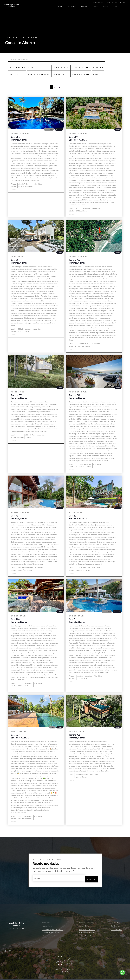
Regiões (84, 6)
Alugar (105, 6)
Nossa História (117, 923)
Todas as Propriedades (87, 936)
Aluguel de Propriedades (87, 933)
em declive (59, 74)
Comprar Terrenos (87, 929)
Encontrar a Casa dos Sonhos (52, 929)
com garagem (61, 68)
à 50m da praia (81, 74)
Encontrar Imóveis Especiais (52, 933)
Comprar (95, 6)
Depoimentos (117, 926)
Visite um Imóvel (52, 926)
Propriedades (71, 7)
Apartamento (17, 68)
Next (59, 87)
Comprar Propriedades (87, 923)
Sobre (115, 6)
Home (60, 6)
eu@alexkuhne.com (99, 2)
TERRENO (98, 68)
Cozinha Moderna (39, 74)
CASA (96, 74)
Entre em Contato (117, 929)
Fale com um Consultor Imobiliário (52, 936)
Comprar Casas (87, 926)
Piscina (13, 74)
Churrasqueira (81, 68)
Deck (31, 68)
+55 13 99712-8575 (112, 2)
